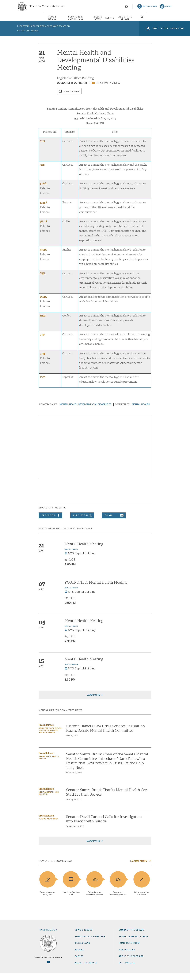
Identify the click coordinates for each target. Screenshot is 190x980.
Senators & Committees (61, 19)
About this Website (131, 963)
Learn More (139, 868)
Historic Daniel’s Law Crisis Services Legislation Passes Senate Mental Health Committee (105, 735)
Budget (79, 957)
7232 (42, 341)
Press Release (46, 732)
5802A (44, 228)
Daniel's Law (45, 763)
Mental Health (69, 411)
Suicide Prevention (49, 826)
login (168, 7)
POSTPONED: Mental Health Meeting (96, 589)
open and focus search (168, 20)
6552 (43, 280)
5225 (42, 172)
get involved (150, 7)
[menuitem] (26, 19)
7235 (43, 360)
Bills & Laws (96, 19)
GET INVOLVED (127, 970)
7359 (43, 384)
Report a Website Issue (134, 943)
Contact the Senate (132, 937)
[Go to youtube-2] (126, 8)
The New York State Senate (47, 7)
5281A (43, 190)
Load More (93, 702)
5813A (43, 257)
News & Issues (26, 19)
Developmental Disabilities (95, 411)
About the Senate (86, 970)
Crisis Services (46, 735)
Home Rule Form (129, 950)
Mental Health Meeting (84, 551)
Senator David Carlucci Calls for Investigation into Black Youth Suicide (104, 826)
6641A (43, 304)
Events (119, 19)
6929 (43, 322)
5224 (42, 148)
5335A (44, 209)
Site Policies (127, 957)
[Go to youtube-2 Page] (48, 969)
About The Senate (146, 19)
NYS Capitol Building (82, 560)
